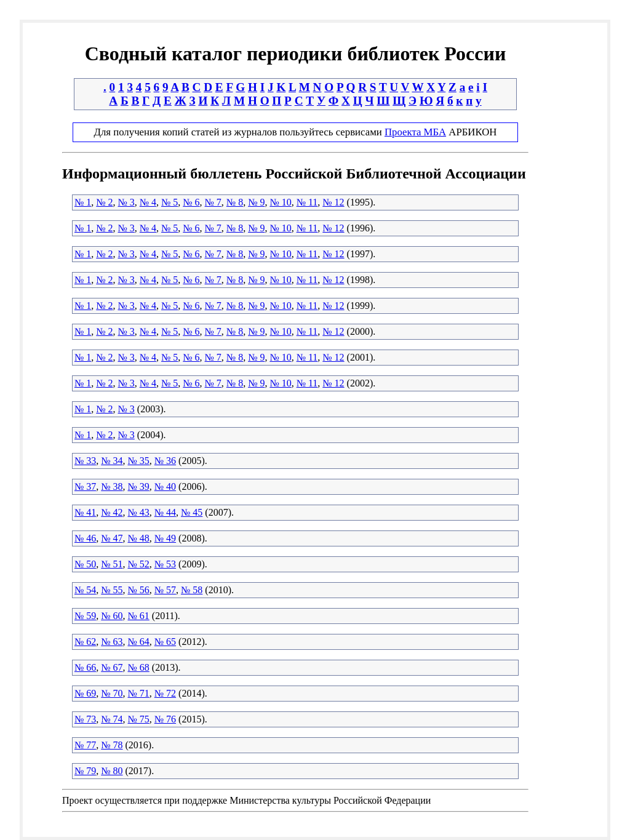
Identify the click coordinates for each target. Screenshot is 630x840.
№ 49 (165, 538)
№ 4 (148, 202)
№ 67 (112, 667)
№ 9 (256, 202)
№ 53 (165, 564)
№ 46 (85, 538)
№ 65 (165, 642)
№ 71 (139, 693)
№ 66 (85, 667)
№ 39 (139, 486)
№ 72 (165, 693)
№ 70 (112, 693)
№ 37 (85, 486)
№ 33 (85, 461)
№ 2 (104, 202)
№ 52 (139, 564)
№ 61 (139, 616)
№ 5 (169, 202)
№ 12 (333, 202)
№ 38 (112, 486)
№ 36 (165, 461)
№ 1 (83, 202)
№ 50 (85, 564)
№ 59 (85, 616)
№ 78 (112, 745)
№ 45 (192, 512)
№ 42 (112, 512)
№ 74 (112, 719)
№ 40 (165, 486)
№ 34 (112, 461)
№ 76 (165, 719)
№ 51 (112, 564)
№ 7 (213, 202)
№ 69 (85, 693)
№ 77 (85, 745)
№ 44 (165, 512)
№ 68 (139, 667)
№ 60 (112, 616)
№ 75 (139, 719)
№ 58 (192, 590)
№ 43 (139, 512)
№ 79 (85, 771)
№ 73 (85, 719)
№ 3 (126, 202)
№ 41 (85, 512)
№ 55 (112, 590)
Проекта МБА (415, 132)
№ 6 (191, 202)
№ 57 (165, 590)
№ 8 (235, 202)
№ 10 (280, 202)
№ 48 (139, 538)
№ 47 (112, 538)
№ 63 (112, 642)
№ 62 (85, 642)
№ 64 (139, 642)
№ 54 (85, 590)
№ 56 (139, 590)
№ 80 (112, 771)
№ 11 (307, 202)
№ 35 (139, 461)
